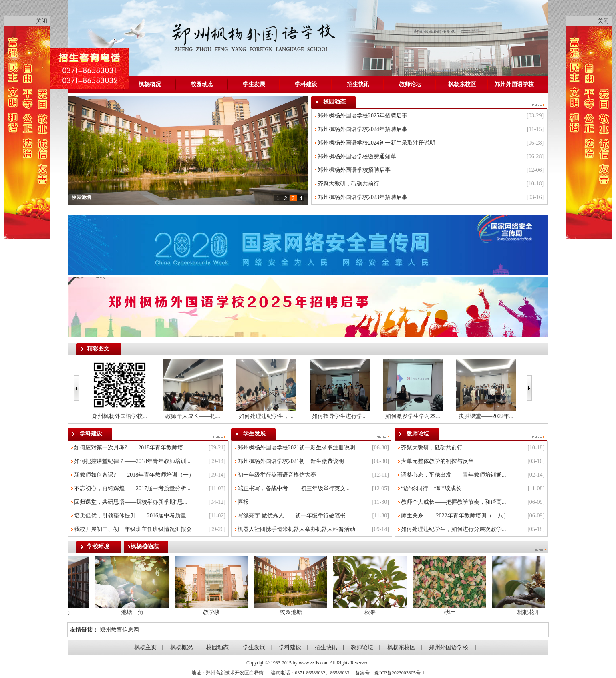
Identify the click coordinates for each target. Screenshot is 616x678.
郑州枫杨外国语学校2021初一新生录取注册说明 (296, 448)
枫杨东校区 (462, 84)
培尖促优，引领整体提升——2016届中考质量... (132, 516)
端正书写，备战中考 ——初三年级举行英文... (294, 488)
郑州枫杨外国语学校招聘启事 (354, 170)
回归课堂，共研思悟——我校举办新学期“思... (131, 502)
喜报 (243, 502)
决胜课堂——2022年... (486, 416)
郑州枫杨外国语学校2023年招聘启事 (362, 197)
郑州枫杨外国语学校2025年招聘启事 (362, 116)
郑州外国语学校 (514, 84)
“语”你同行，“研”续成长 (431, 488)
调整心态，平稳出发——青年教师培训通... (454, 475)
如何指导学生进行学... (339, 416)
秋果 (368, 612)
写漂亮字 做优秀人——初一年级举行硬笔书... (294, 516)
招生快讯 (358, 84)
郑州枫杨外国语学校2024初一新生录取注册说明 (376, 143)
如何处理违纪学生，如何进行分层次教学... (454, 529)
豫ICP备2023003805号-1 (400, 673)
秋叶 (447, 612)
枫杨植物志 (145, 546)
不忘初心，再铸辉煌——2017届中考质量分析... (132, 488)
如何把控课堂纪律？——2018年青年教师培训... (132, 461)
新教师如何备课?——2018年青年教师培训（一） (134, 475)
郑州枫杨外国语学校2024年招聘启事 (362, 129)
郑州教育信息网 (119, 630)
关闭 (42, 21)
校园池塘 (81, 197)
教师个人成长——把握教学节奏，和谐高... (454, 502)
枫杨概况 (150, 84)
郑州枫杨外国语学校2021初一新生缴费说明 (291, 461)
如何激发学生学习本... (413, 416)
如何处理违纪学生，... (266, 416)
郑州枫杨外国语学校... (120, 416)
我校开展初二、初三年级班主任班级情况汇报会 (133, 529)
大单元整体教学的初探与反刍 (437, 461)
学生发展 (254, 84)
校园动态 (202, 84)
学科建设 (306, 84)
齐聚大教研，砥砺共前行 (348, 184)
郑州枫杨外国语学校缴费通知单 (357, 156)
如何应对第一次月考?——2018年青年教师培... (131, 448)
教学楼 (209, 612)
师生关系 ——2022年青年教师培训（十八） (455, 516)
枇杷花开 (526, 612)
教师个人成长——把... (193, 416)
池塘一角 (130, 612)
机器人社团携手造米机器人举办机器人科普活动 (296, 529)
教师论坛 (410, 84)
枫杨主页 (145, 647)
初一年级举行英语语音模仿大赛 (277, 475)
